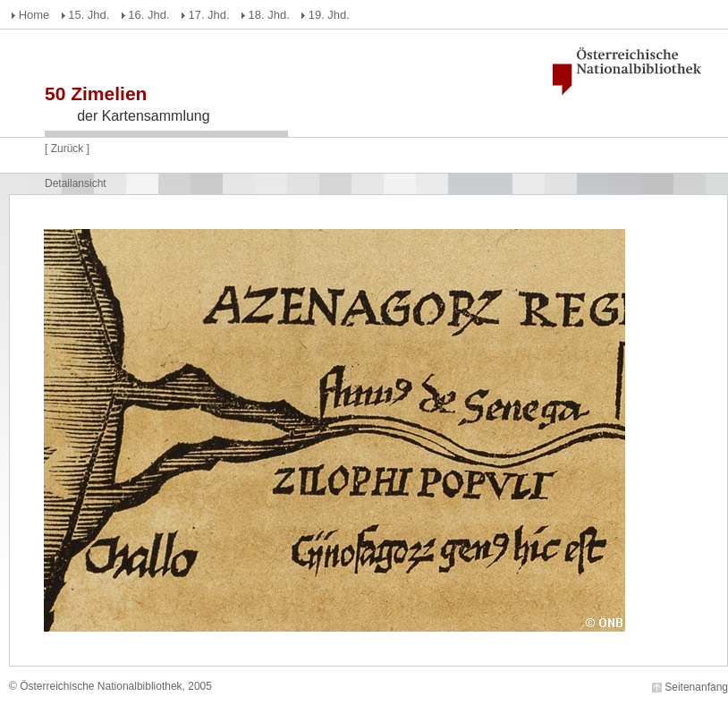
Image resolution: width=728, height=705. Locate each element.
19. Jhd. (329, 15)
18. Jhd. (269, 15)
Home (34, 15)
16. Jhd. (148, 15)
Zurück (68, 149)
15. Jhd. (89, 15)
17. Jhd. (208, 15)
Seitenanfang (696, 687)
